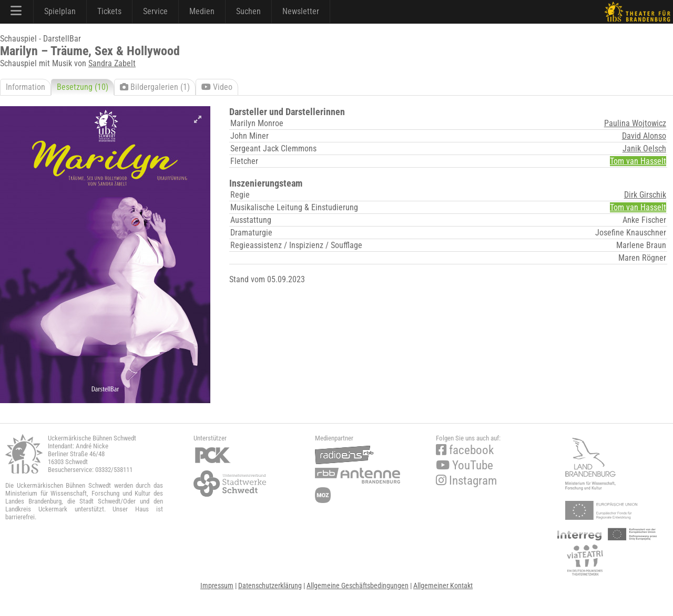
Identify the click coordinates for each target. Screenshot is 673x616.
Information (26, 87)
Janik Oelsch (644, 148)
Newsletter (301, 11)
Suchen (248, 11)
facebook (465, 450)
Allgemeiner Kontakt (443, 586)
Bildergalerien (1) (155, 87)
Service (155, 11)
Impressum (217, 586)
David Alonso (644, 136)
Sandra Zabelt (112, 63)
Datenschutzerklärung (270, 586)
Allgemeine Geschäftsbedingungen (358, 586)
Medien (202, 11)
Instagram (466, 481)
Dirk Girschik (645, 195)
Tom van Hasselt (638, 161)
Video (217, 87)
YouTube (465, 465)
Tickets (109, 11)
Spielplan (60, 11)
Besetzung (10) (83, 87)
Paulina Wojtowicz (635, 123)
